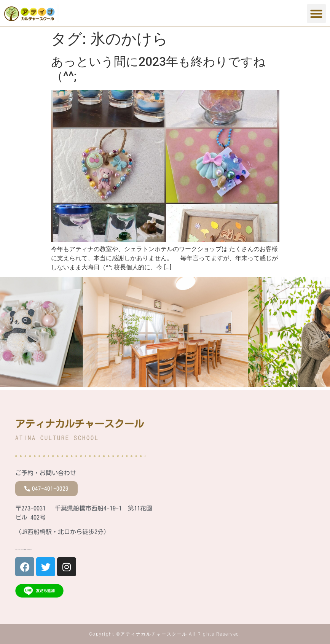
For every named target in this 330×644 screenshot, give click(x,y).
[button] (316, 14)
